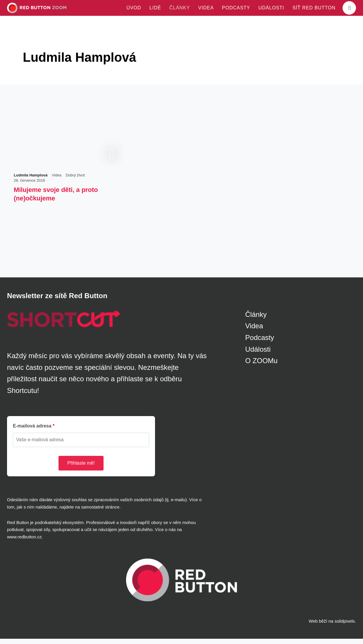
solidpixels (345, 627)
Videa (254, 331)
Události (258, 354)
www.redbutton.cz (24, 542)
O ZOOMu (261, 366)
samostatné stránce (100, 512)
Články (256, 320)
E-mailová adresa (32, 431)
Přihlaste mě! (81, 468)
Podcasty (260, 343)
